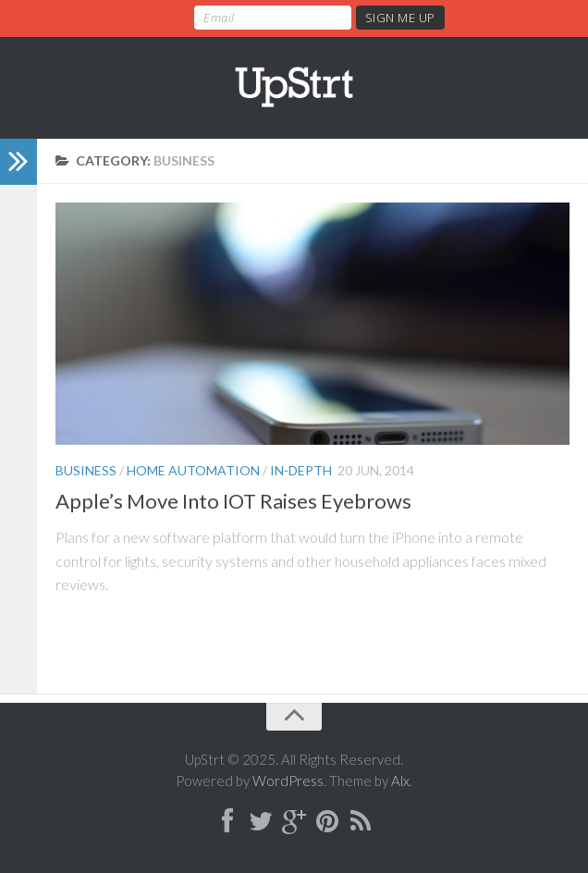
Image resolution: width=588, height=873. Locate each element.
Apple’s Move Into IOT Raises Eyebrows (233, 501)
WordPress (288, 781)
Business (86, 470)
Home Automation (193, 470)
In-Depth (301, 470)
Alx (400, 781)
